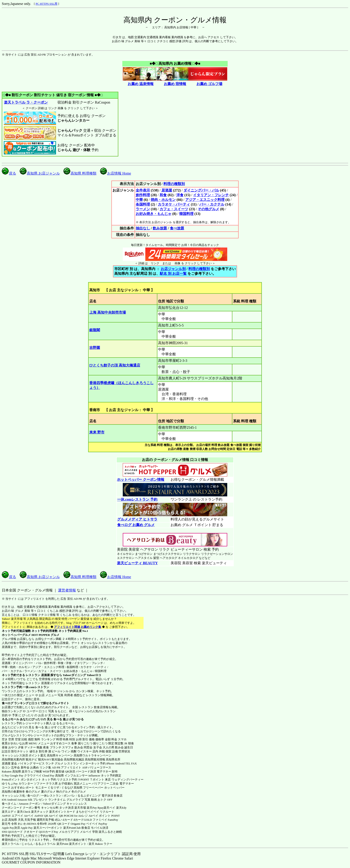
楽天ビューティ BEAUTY (137, 563)
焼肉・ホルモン (163, 200)
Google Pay (16, 775)
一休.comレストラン (36, 687)
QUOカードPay (49, 832)
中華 (139, 200)
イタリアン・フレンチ (211, 195)
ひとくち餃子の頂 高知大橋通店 (115, 365)
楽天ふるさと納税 (110, 832)
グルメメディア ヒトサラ (137, 519)
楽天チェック (40, 812)
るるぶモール (10, 719)
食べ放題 (177, 228)
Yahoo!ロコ (94, 675)
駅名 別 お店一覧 (173, 274)
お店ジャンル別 (173, 269)
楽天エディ (9, 812)
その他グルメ (208, 209)
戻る (9, 173)
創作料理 (143, 195)
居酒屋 (167, 190)
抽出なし (143, 228)
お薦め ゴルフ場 (209, 84)
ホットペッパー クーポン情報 (141, 480)
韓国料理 (186, 214)
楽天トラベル (10, 844)
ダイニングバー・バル (201, 190)
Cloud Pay (48, 775)
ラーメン (143, 209)
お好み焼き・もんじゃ (154, 214)
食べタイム (9, 804)
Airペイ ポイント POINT (104, 816)
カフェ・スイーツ (174, 209)
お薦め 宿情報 (175, 84)
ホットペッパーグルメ (16, 635)
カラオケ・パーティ (174, 204)
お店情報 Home (116, 173)
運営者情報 (67, 590)
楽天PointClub (72, 828)
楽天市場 (80, 808)
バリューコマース (100, 767)
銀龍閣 (95, 330)
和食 (163, 195)
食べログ (8, 703)
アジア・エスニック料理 (205, 200)
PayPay (103, 824)
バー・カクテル (212, 204)
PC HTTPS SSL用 (46, 4)
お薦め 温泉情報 (141, 84)
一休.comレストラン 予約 (137, 499)
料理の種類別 (174, 184)
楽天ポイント (78, 844)
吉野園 (95, 348)
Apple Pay (27, 828)
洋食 (180, 195)
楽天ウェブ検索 (32, 771)
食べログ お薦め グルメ (136, 525)
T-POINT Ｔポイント (91, 780)
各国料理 (143, 204)
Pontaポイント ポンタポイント (21, 780)
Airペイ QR (56, 816)
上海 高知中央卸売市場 (108, 312)
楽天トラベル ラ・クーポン (26, 102)
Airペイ (29, 816)
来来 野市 (97, 432)
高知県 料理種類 (80, 173)
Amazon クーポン (30, 804)
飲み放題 (160, 228)
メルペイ (86, 832)
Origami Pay (78, 824)
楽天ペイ (109, 808)
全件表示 (143, 190)
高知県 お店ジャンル (40, 173)
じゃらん (27, 844)
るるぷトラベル (45, 844)
